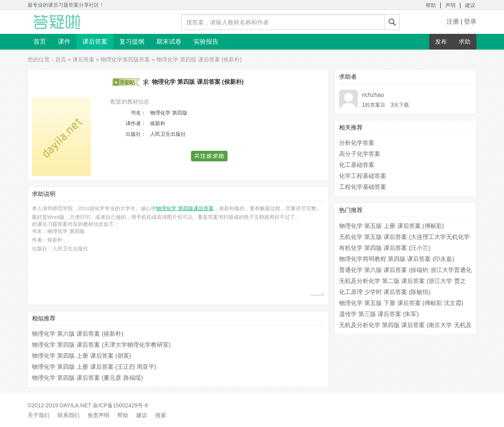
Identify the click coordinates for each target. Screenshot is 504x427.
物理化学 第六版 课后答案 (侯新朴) (78, 334)
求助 (465, 42)
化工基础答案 (357, 165)
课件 (64, 42)
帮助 (431, 5)
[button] (210, 156)
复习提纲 (132, 42)
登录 (470, 21)
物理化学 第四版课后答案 (185, 208)
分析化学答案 (357, 143)
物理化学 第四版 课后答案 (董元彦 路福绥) (87, 378)
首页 (40, 42)
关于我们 (39, 415)
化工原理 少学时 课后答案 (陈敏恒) (385, 292)
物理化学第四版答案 (125, 59)
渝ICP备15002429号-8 (120, 405)
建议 (470, 5)
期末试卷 (169, 42)
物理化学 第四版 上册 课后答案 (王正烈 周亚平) (94, 367)
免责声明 (98, 415)
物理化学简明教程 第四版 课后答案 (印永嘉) (397, 259)
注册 (453, 21)
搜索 (161, 415)
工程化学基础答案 (363, 187)
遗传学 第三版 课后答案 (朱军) (379, 314)
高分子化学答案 (360, 154)
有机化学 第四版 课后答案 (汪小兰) (385, 248)
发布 (441, 42)
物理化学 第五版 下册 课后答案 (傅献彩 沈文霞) (401, 303)
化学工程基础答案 (363, 176)
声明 (450, 5)
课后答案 (95, 42)
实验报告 (206, 42)
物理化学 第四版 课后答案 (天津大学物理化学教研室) (101, 345)
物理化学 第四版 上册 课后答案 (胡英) (82, 356)
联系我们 (69, 415)
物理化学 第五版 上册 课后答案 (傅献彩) (392, 226)
